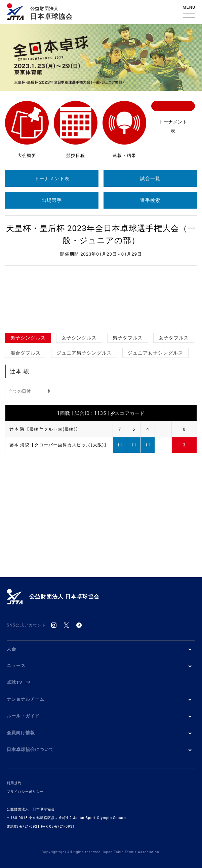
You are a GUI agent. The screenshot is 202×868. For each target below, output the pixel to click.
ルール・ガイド (23, 716)
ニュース (16, 666)
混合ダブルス (26, 353)
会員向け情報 (21, 733)
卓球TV (18, 682)
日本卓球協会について (30, 749)
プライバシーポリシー (25, 792)
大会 (11, 649)
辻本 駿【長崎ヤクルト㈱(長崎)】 (45, 429)
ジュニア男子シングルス (84, 353)
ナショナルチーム (26, 699)
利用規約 (14, 783)
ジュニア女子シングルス (155, 353)
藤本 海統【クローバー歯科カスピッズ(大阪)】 (59, 445)
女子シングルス (79, 338)
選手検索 (150, 200)
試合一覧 (150, 178)
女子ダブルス (174, 338)
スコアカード (128, 413)
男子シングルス (28, 338)
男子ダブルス (128, 338)
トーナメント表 (52, 178)
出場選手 (52, 200)
